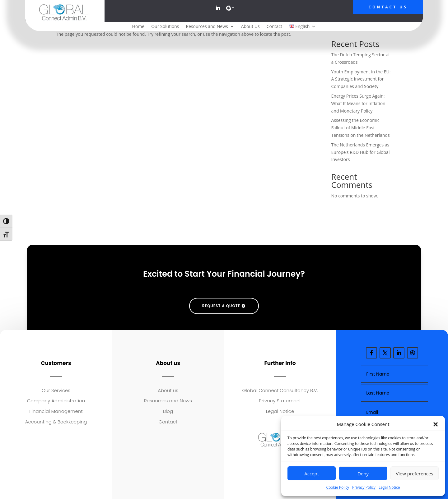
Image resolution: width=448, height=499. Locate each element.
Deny (363, 474)
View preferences (414, 474)
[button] (436, 424)
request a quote (221, 306)
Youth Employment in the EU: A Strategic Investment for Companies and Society (361, 79)
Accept (312, 474)
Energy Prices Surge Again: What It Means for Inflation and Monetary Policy (358, 103)
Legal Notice (389, 487)
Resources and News (207, 27)
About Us (250, 27)
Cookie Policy (338, 487)
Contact (274, 27)
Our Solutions (165, 27)
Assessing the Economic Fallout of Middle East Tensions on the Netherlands (361, 128)
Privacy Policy (364, 487)
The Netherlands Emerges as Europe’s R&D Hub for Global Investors (361, 152)
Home (138, 27)
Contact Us (388, 7)
